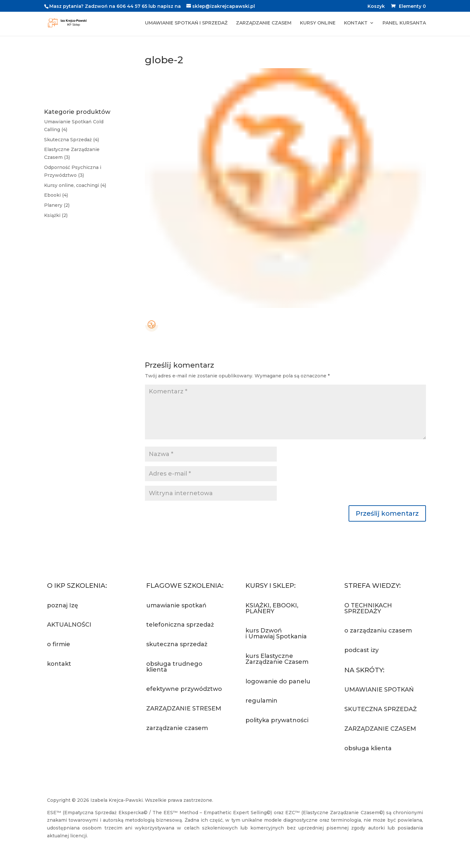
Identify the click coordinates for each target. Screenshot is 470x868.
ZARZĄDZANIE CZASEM (264, 23)
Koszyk (376, 7)
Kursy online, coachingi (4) (75, 185)
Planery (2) (57, 205)
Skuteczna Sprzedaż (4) (71, 140)
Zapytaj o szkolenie (170, 758)
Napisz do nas (78, 688)
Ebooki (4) (56, 195)
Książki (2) (56, 215)
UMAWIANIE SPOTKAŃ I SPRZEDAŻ (186, 23)
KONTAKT (356, 23)
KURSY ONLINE (318, 23)
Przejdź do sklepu (283, 745)
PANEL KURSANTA (404, 23)
